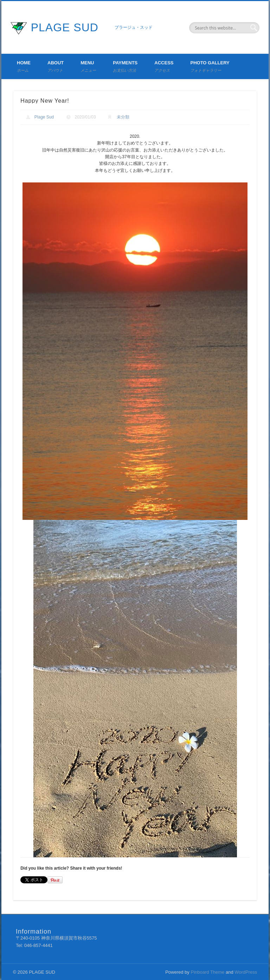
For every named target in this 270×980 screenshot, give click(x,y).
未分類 (123, 117)
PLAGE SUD (65, 27)
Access (164, 66)
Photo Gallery (210, 66)
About (56, 66)
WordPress (246, 972)
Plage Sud (44, 117)
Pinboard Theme (207, 972)
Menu (88, 66)
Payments (125, 66)
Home (24, 66)
